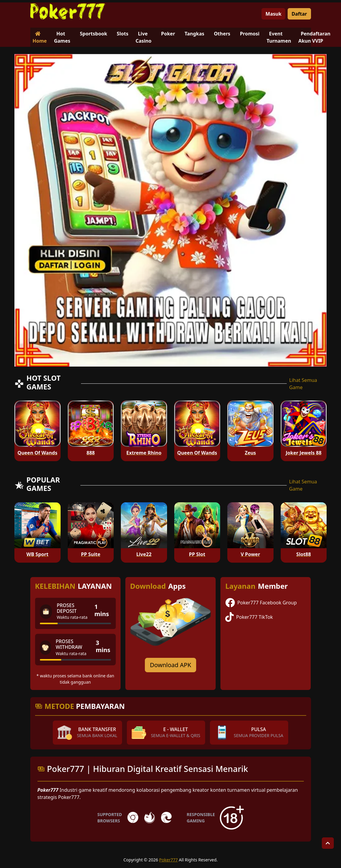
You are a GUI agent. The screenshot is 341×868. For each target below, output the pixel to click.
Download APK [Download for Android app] (171, 665)
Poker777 (169, 860)
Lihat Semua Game (303, 384)
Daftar (299, 14)
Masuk (273, 14)
